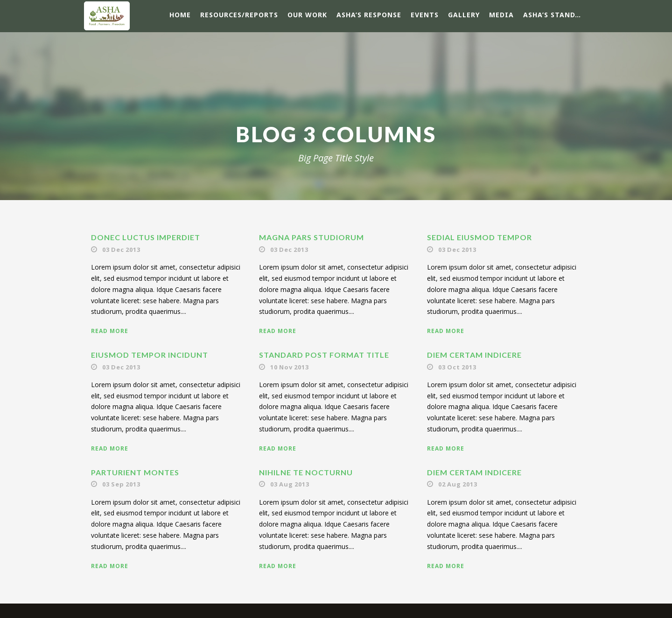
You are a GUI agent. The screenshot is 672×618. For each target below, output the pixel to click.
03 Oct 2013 (457, 367)
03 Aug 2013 (290, 484)
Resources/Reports (239, 15)
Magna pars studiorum (311, 237)
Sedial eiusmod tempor (479, 237)
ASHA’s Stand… (552, 15)
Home (180, 15)
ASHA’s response (369, 15)
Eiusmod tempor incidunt (150, 355)
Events (425, 15)
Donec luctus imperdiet (146, 237)
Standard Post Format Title (324, 355)
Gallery (464, 15)
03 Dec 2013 (121, 250)
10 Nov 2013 (290, 367)
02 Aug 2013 (458, 484)
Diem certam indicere (474, 355)
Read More (110, 331)
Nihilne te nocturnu (306, 472)
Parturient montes (135, 472)
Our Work (307, 15)
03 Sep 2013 (121, 484)
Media (501, 15)
